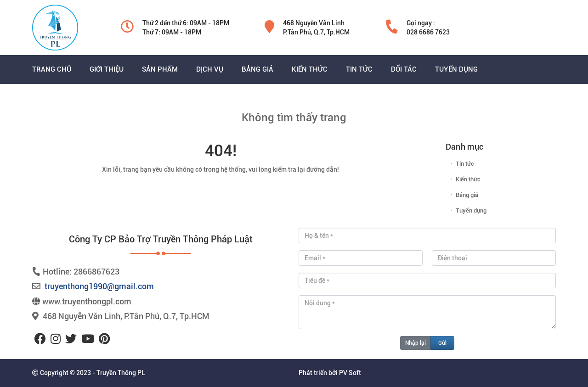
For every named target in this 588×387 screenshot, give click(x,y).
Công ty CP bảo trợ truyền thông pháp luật (161, 239)
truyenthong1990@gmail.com (99, 286)
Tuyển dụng (471, 210)
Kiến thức (468, 179)
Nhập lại (416, 343)
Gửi (442, 343)
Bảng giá (467, 195)
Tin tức (465, 164)
